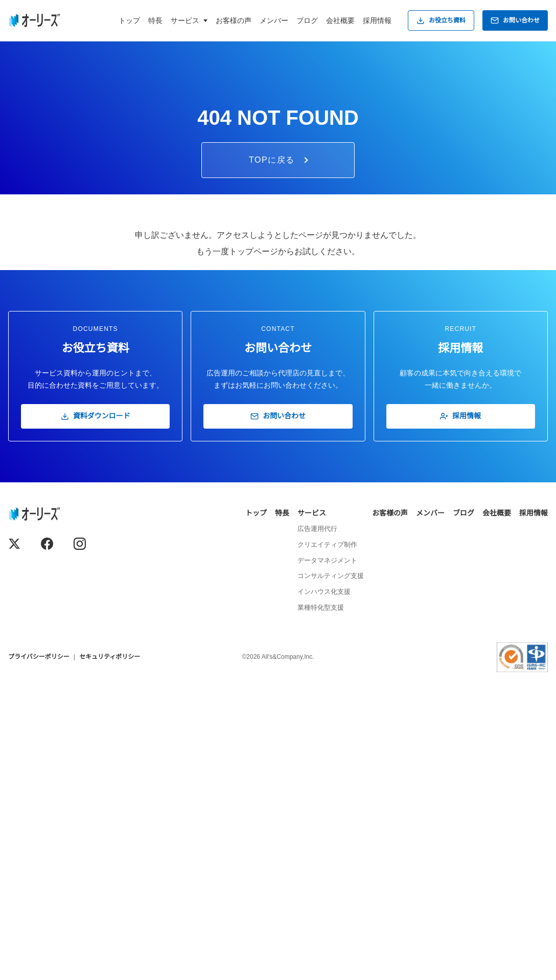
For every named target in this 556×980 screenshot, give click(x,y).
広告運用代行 (317, 825)
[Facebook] (47, 839)
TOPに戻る (279, 456)
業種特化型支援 (321, 903)
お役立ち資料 (441, 20)
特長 (155, 20)
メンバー (274, 20)
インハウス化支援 (324, 888)
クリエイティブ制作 (327, 840)
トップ (129, 20)
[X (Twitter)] (14, 839)
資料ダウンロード (96, 712)
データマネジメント (327, 856)
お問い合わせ (515, 20)
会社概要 (340, 20)
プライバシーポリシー (39, 953)
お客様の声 (234, 20)
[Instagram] (80, 839)
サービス (312, 809)
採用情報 (377, 20)
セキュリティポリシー (110, 953)
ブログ (307, 20)
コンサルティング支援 (331, 872)
